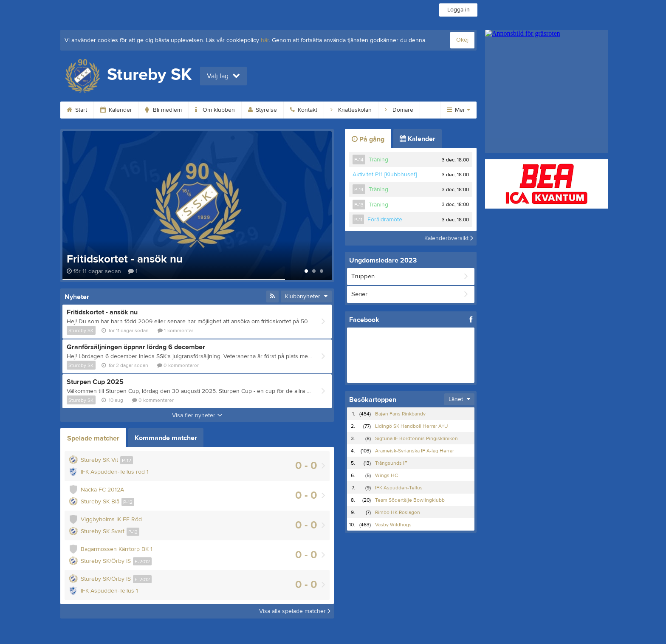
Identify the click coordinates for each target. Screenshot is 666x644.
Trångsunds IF (391, 463)
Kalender (116, 110)
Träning (378, 160)
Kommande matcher (166, 438)
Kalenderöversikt (449, 238)
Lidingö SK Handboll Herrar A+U (411, 426)
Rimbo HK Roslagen (398, 512)
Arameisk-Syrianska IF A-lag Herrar (415, 451)
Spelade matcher (93, 438)
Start (77, 110)
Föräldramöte (385, 220)
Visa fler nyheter (197, 415)
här (265, 40)
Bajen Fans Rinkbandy (400, 414)
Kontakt (304, 110)
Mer (459, 110)
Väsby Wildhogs (393, 525)
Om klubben (215, 110)
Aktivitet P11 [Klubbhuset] (385, 175)
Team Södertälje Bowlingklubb (410, 500)
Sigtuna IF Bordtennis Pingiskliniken (416, 438)
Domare (399, 110)
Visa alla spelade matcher (295, 611)
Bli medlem (164, 110)
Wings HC (387, 475)
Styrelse (262, 110)
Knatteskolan (351, 110)
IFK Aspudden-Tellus (399, 488)
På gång (368, 139)
